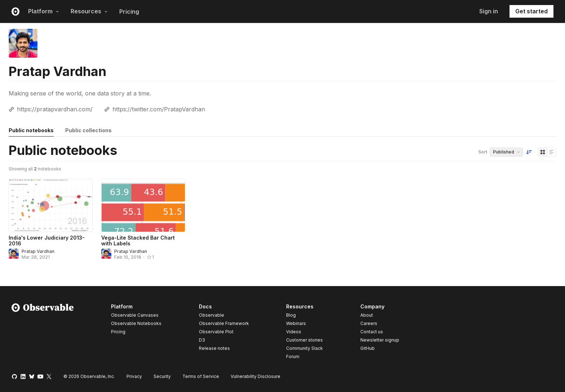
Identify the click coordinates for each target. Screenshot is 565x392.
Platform (44, 11)
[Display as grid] (543, 152)
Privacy (134, 376)
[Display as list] (552, 152)
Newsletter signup (380, 340)
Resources (89, 11)
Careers (369, 323)
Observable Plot (216, 332)
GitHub (368, 348)
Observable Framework (224, 323)
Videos (294, 332)
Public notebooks (31, 130)
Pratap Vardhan (38, 251)
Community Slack (304, 348)
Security (162, 376)
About (367, 315)
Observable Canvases (135, 315)
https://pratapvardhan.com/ (55, 109)
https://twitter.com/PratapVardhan (159, 109)
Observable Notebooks (136, 323)
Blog (291, 315)
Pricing (129, 12)
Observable (212, 315)
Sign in (489, 11)
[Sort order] (529, 152)
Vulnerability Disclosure (255, 376)
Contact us (372, 332)
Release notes (214, 348)
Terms (201, 376)
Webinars (296, 323)
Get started (531, 11)
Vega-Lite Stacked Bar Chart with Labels (138, 240)
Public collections (88, 130)
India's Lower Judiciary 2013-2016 (47, 240)
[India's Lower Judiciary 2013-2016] (51, 205)
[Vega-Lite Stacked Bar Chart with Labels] (143, 205)
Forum (293, 357)
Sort (483, 152)
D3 (202, 340)
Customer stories (304, 340)
